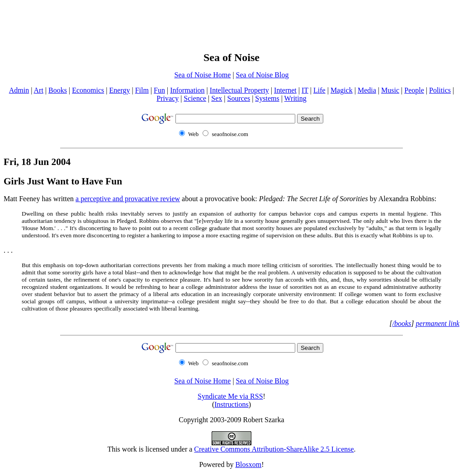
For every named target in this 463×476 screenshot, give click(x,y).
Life (319, 90)
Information (187, 90)
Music (390, 90)
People (414, 90)
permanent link (438, 323)
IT (305, 90)
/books (402, 323)
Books (58, 90)
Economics (88, 90)
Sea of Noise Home (203, 75)
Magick (342, 90)
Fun (159, 90)
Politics (440, 90)
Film (142, 90)
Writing (295, 98)
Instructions (231, 404)
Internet (285, 90)
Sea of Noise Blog (262, 75)
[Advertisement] (231, 24)
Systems (267, 98)
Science (195, 98)
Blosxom (248, 464)
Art (39, 90)
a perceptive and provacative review (128, 199)
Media (367, 90)
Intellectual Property (239, 90)
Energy (120, 90)
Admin (19, 90)
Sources (239, 98)
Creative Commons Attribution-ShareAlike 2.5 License (274, 449)
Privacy (168, 98)
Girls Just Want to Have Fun (63, 181)
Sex (217, 98)
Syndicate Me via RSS (230, 396)
